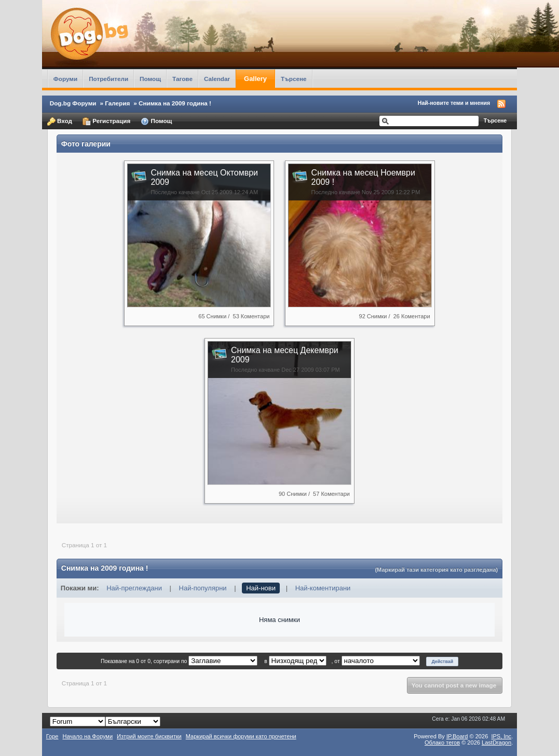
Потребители (108, 79)
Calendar (217, 79)
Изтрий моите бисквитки (149, 736)
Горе (52, 736)
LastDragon (496, 743)
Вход (60, 122)
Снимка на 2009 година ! (175, 103)
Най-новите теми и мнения (454, 103)
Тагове (182, 79)
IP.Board (457, 736)
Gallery (255, 79)
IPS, (501, 736)
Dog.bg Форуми (73, 103)
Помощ (150, 79)
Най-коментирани (323, 588)
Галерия (117, 103)
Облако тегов (442, 743)
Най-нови (261, 588)
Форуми (65, 79)
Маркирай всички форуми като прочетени (241, 736)
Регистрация (106, 122)
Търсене (294, 79)
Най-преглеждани (134, 588)
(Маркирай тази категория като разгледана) (436, 570)
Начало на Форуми (87, 736)
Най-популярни (203, 588)
